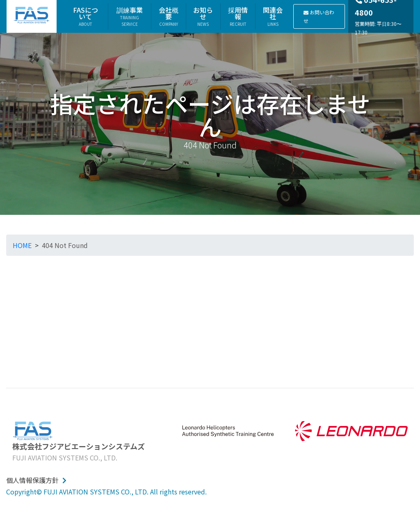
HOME (22, 245)
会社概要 (169, 16)
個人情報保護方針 (36, 480)
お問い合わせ (319, 16)
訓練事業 (130, 16)
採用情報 (238, 16)
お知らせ (203, 16)
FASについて (86, 16)
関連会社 (273, 16)
